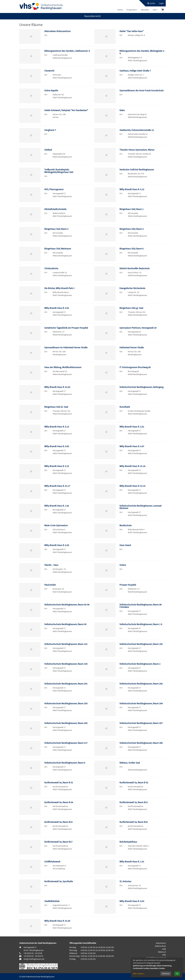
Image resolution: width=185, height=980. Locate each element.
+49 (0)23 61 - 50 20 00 (33, 953)
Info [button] (155, 10)
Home (120, 10)
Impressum (161, 943)
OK (177, 974)
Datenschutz (160, 946)
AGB (164, 949)
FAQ (164, 955)
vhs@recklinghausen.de (34, 959)
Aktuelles (145, 10)
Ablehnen (166, 974)
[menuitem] (150, 3)
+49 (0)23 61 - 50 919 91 (33, 956)
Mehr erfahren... (139, 974)
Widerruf (162, 952)
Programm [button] (132, 10)
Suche (151, 3)
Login (161, 3)
